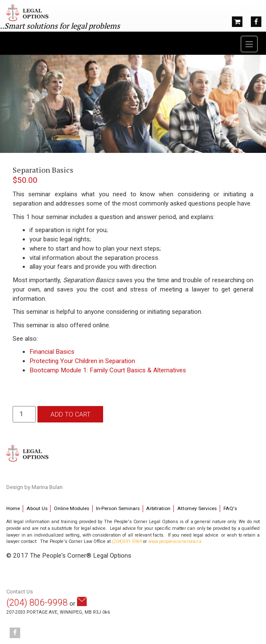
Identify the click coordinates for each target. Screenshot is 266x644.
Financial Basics (52, 352)
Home (13, 508)
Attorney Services (197, 508)
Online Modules (72, 508)
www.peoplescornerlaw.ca (175, 541)
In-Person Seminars (118, 508)
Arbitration (158, 508)
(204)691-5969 (127, 541)
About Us (37, 508)
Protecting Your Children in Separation (82, 361)
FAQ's (230, 508)
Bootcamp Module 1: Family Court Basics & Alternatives (108, 370)
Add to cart (70, 414)
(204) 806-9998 (37, 603)
